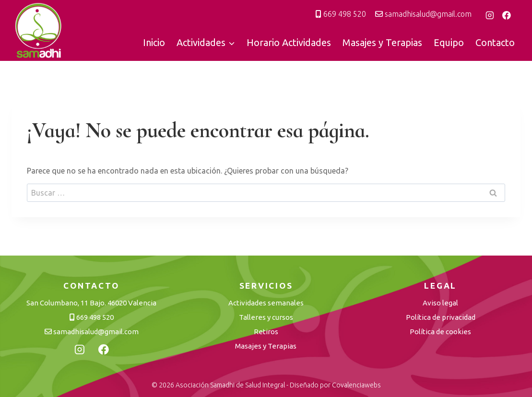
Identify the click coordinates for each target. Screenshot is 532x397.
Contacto (495, 42)
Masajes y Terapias (382, 42)
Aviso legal (440, 303)
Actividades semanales (266, 303)
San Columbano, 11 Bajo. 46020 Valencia (91, 303)
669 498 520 (341, 14)
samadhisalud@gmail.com (423, 14)
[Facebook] (507, 15)
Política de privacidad (441, 317)
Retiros (266, 332)
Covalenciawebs (356, 385)
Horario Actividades (289, 42)
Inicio (154, 42)
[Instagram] (490, 15)
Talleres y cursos (266, 317)
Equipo (449, 42)
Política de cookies (440, 332)
